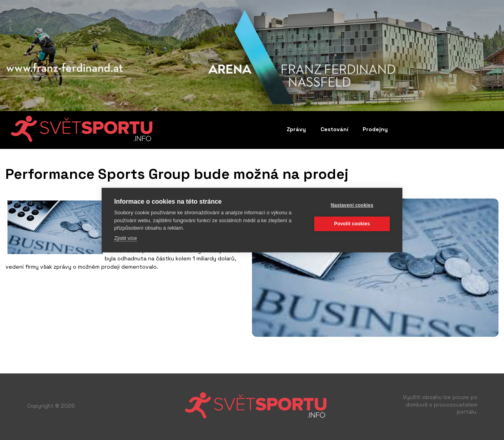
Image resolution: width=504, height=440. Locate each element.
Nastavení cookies (352, 205)
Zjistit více (126, 238)
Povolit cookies (352, 224)
